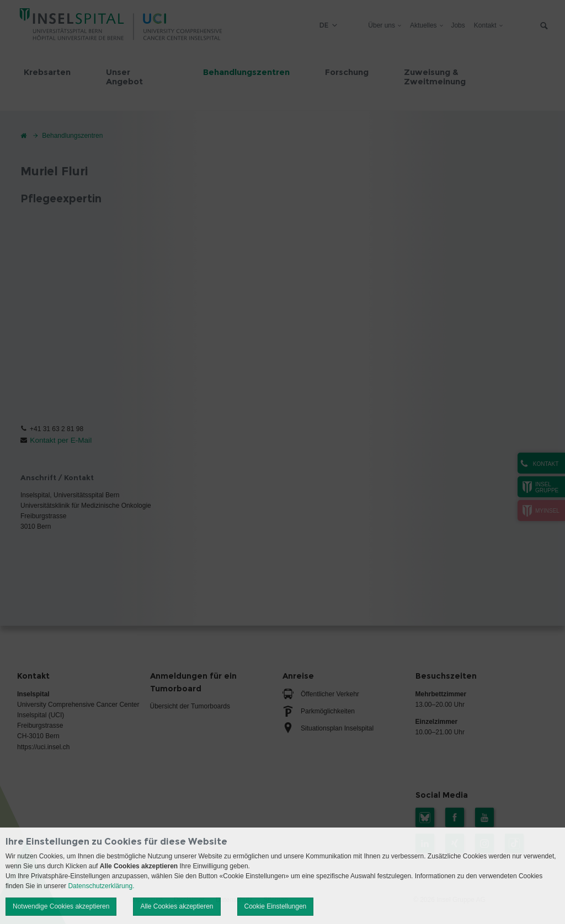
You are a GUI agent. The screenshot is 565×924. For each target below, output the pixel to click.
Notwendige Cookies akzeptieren (61, 906)
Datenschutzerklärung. (101, 886)
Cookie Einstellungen (276, 906)
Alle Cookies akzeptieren (177, 906)
